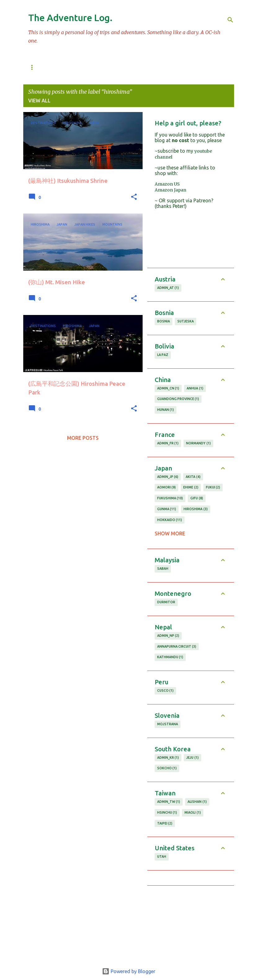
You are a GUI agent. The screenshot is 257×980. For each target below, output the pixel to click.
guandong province (178, 399)
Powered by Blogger (129, 971)
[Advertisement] (191, 924)
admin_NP (168, 636)
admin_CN (168, 389)
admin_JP (168, 477)
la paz (163, 355)
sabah (163, 569)
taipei (165, 824)
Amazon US (167, 184)
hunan (166, 410)
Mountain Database (82, 67)
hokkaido (170, 520)
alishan (197, 802)
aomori (167, 488)
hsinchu (167, 813)
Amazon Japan (171, 190)
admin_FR (168, 443)
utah (162, 856)
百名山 (35, 67)
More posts (83, 438)
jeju (193, 758)
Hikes (183, 67)
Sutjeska (186, 321)
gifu (197, 498)
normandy (198, 443)
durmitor (166, 602)
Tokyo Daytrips (142, 67)
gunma (167, 509)
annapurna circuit (177, 647)
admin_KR (168, 758)
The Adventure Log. (70, 18)
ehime (191, 488)
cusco (166, 691)
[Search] (230, 20)
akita (193, 477)
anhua (195, 389)
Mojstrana (168, 724)
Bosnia (164, 321)
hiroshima (196, 509)
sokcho (167, 768)
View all (39, 101)
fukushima (170, 498)
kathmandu (170, 657)
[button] (134, 197)
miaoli (193, 813)
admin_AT (168, 288)
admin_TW (169, 802)
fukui (213, 488)
